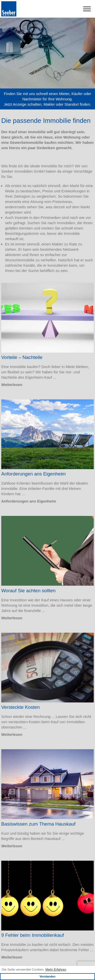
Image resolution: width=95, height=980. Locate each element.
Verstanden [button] (47, 976)
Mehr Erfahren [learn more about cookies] (56, 970)
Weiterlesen (12, 385)
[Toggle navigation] (87, 9)
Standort (72, 104)
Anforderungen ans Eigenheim (29, 501)
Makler (49, 104)
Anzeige (20, 104)
